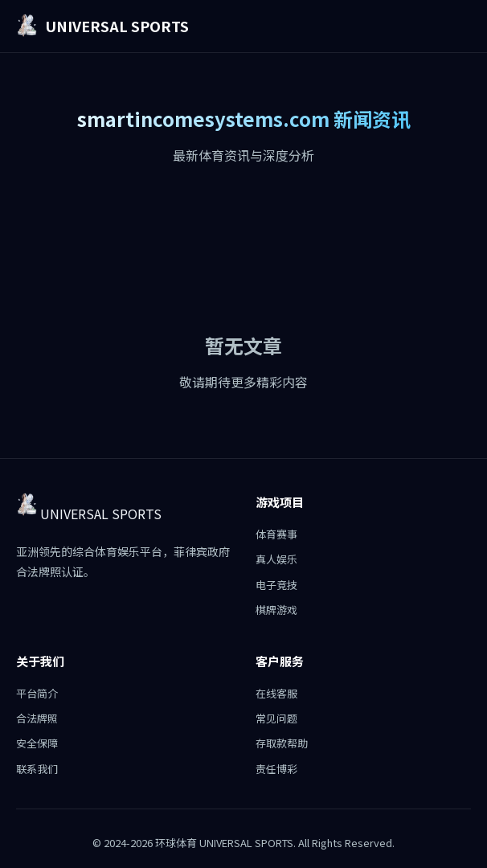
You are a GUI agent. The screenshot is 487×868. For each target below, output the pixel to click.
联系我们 (37, 769)
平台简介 (37, 693)
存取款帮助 (282, 743)
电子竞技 (276, 585)
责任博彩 (276, 769)
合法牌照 (37, 718)
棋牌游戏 (276, 610)
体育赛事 (276, 534)
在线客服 (276, 693)
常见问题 (276, 718)
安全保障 (37, 743)
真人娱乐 (276, 559)
